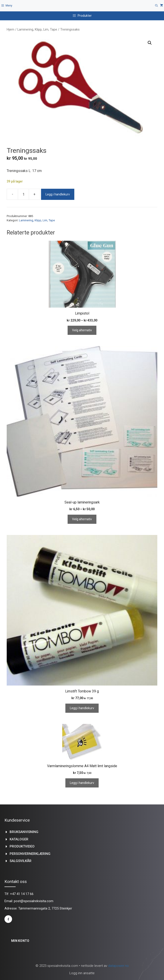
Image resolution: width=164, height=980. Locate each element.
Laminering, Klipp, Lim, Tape (37, 29)
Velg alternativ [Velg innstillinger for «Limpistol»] (82, 330)
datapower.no (118, 966)
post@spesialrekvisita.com (34, 901)
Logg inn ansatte (82, 973)
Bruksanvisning (24, 832)
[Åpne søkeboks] (157, 6)
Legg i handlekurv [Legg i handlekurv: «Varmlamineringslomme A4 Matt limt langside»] (82, 783)
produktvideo (22, 846)
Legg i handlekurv (58, 194)
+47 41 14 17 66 (22, 894)
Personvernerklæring (30, 854)
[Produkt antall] (23, 194)
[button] (150, 43)
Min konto (20, 941)
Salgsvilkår (21, 861)
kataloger (19, 839)
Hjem (10, 29)
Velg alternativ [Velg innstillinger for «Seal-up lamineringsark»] (82, 519)
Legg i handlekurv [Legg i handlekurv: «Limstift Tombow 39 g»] (82, 708)
